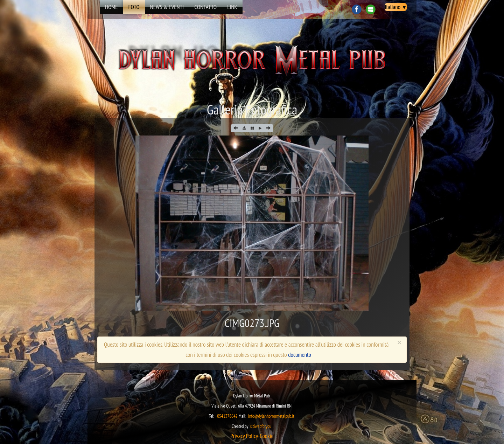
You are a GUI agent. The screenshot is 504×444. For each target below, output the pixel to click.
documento (300, 355)
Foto (134, 7)
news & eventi (167, 7)
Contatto (205, 7)
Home (111, 7)
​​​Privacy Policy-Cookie (252, 436)
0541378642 (227, 416)
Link (232, 7)
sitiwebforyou (261, 426)
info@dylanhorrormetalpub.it (271, 416)
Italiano (396, 7)
